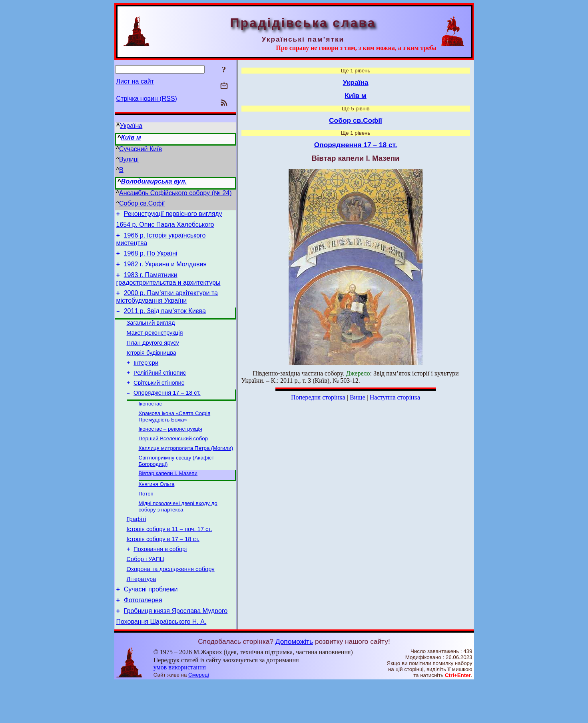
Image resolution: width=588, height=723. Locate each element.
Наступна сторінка (395, 397)
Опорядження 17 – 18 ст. (167, 412)
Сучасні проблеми (151, 626)
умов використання (180, 708)
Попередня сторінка (318, 397)
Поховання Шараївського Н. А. (161, 662)
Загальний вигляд (151, 334)
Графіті (137, 547)
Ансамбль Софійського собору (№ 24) (175, 193)
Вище (358, 397)
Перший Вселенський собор (173, 461)
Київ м (131, 137)
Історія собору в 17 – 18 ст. (163, 570)
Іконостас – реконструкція (170, 450)
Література (142, 615)
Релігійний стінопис (160, 389)
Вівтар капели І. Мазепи (168, 498)
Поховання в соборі (160, 581)
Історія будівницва (151, 367)
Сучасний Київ (141, 149)
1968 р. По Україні (151, 258)
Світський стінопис (159, 401)
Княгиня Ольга (157, 510)
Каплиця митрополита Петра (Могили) (186, 471)
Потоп (146, 520)
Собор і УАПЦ (146, 592)
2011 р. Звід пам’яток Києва (165, 321)
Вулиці (129, 159)
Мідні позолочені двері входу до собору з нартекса (178, 534)
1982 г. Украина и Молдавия (165, 270)
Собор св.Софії (142, 203)
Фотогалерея (143, 638)
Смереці (199, 715)
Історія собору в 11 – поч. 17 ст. (169, 559)
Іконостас (150, 424)
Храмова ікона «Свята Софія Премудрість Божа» (175, 437)
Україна (131, 126)
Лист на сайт (135, 81)
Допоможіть (294, 682)
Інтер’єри (146, 378)
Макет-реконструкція (155, 345)
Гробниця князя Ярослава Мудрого (176, 650)
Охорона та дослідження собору (171, 603)
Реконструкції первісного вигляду (173, 215)
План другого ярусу (153, 356)
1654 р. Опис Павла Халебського (165, 227)
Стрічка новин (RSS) (147, 99)
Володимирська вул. (154, 181)
